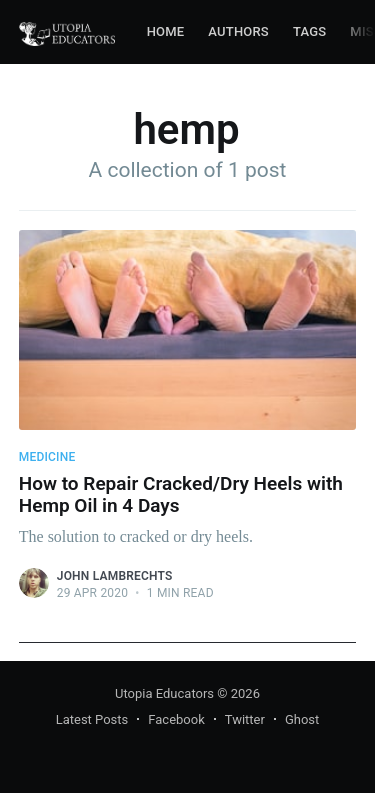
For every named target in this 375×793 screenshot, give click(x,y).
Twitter (245, 719)
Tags (309, 31)
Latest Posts (92, 719)
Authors (238, 31)
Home (166, 31)
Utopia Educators (164, 693)
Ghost (302, 719)
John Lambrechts (115, 576)
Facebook (176, 719)
